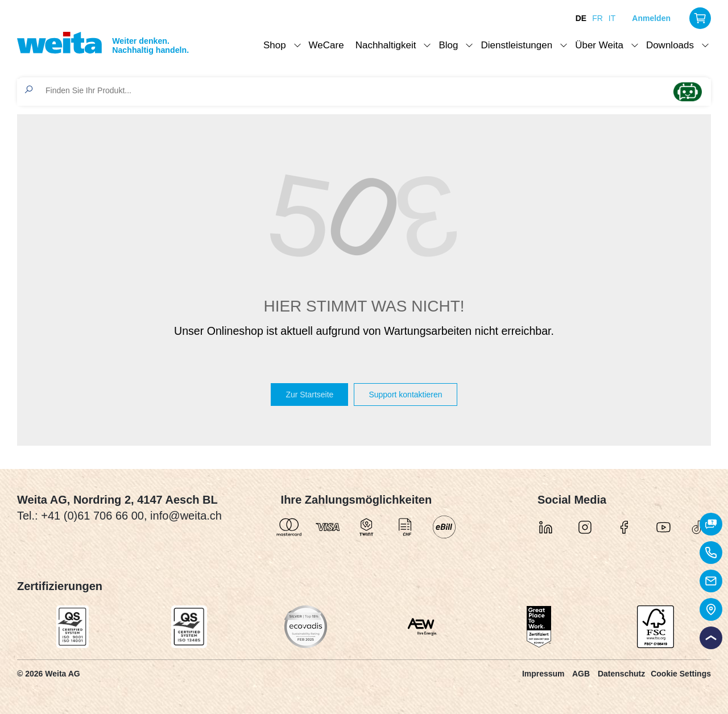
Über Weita (599, 45)
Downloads (670, 45)
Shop (275, 45)
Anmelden (651, 18)
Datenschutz (621, 674)
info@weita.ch (186, 516)
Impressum (543, 674)
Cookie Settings (681, 674)
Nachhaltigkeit (386, 45)
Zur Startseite (309, 395)
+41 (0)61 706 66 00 (92, 516)
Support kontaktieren (405, 395)
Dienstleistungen (516, 45)
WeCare (326, 45)
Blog (448, 45)
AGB (581, 674)
